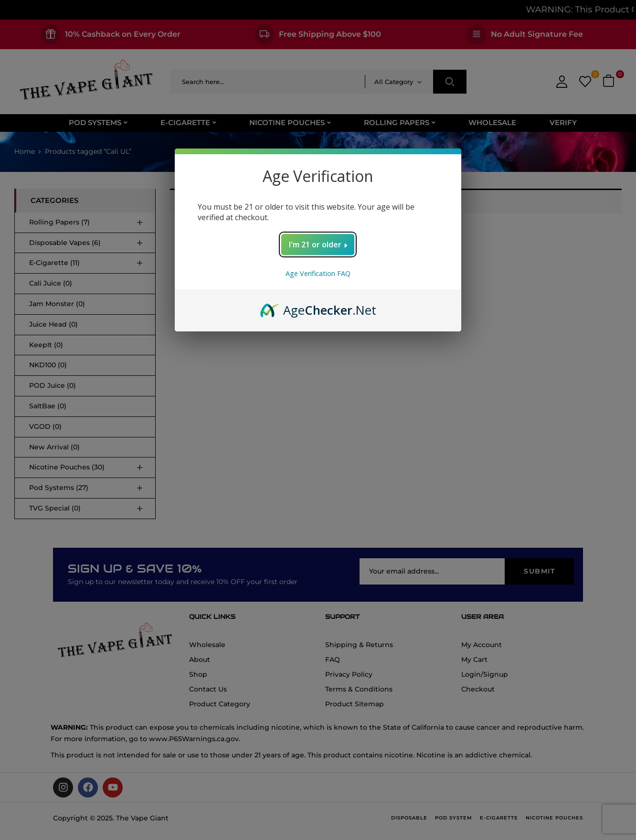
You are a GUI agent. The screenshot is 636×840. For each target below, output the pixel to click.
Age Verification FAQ (318, 273)
